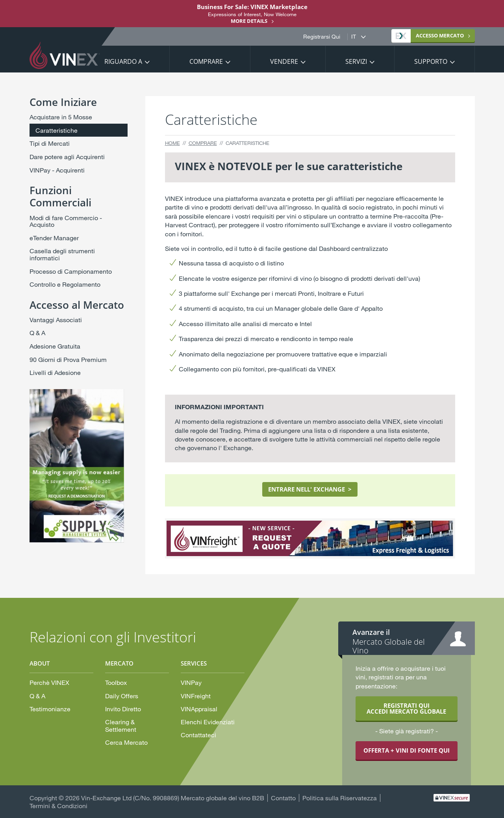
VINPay (191, 682)
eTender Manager (54, 238)
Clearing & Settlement (121, 725)
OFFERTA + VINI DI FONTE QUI (407, 750)
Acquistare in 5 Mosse (61, 117)
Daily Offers (122, 696)
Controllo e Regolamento (65, 284)
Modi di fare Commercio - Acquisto (66, 221)
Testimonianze (50, 709)
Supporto (431, 61)
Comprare (206, 61)
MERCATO (430, 35)
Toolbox (116, 682)
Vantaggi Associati (56, 320)
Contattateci (198, 735)
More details (249, 21)
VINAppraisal (199, 709)
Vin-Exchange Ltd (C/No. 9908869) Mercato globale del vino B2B (173, 798)
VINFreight (196, 696)
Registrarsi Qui (322, 37)
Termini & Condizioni (58, 806)
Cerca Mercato (126, 742)
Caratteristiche (57, 130)
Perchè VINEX (49, 682)
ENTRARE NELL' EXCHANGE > (310, 489)
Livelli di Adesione (55, 372)
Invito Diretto (123, 709)
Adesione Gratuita (55, 346)
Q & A (37, 333)
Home (172, 143)
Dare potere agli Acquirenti (67, 157)
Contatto (283, 798)
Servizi (356, 61)
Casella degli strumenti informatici (62, 254)
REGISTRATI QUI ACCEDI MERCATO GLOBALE (406, 708)
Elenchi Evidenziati (208, 722)
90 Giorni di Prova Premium (68, 359)
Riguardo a (123, 61)
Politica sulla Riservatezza (340, 798)
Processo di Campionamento (71, 271)
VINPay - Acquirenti (57, 170)
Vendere (284, 61)
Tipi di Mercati (50, 143)
